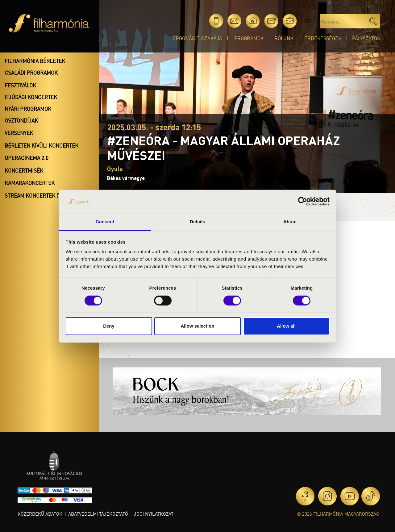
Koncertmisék (24, 170)
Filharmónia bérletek (35, 61)
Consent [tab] (105, 222)
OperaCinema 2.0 (27, 158)
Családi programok (31, 73)
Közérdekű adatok (40, 514)
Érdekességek (323, 38)
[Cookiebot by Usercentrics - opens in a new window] (303, 201)
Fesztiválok (20, 85)
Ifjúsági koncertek (31, 97)
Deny (109, 326)
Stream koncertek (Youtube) (44, 195)
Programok (249, 38)
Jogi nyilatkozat (154, 514)
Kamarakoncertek (30, 183)
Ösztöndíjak (21, 120)
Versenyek (19, 133)
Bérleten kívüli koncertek (42, 145)
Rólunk (284, 38)
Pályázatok (366, 38)
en (308, 21)
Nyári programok (28, 109)
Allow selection (197, 326)
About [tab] (290, 222)
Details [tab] (197, 222)
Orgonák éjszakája (197, 38)
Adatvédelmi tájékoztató (98, 514)
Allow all (286, 326)
